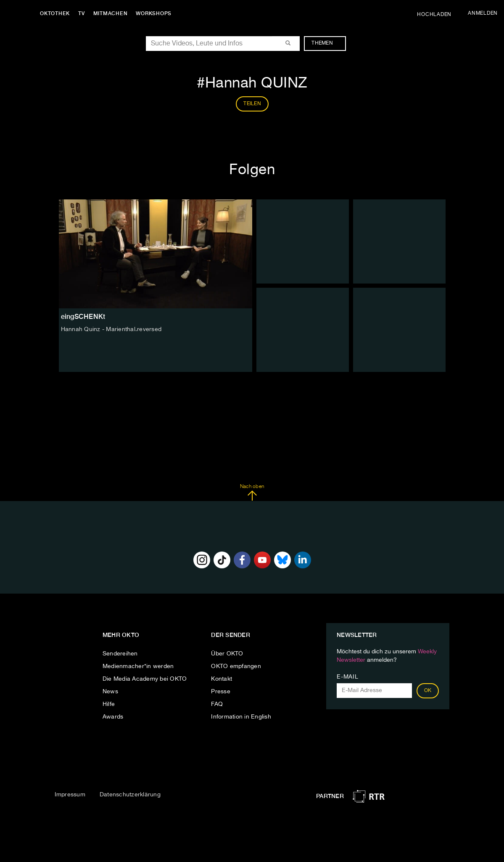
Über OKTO (227, 654)
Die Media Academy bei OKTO (145, 679)
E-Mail (347, 677)
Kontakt (222, 679)
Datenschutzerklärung (130, 795)
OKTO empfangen (236, 666)
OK (428, 691)
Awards (113, 717)
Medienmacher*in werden (138, 666)
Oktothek (55, 13)
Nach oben (252, 493)
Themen (326, 43)
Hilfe (109, 704)
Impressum (70, 795)
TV (82, 13)
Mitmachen (111, 13)
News (110, 692)
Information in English (241, 717)
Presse (221, 692)
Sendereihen (120, 654)
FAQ (217, 704)
